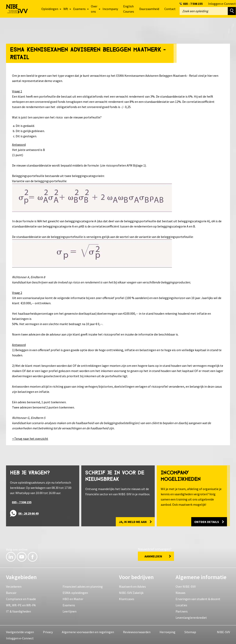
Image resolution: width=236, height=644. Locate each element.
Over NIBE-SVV (186, 586)
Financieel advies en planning (83, 586)
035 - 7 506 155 (193, 4)
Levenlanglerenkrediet (191, 617)
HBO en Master (73, 598)
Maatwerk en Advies (132, 586)
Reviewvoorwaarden (137, 631)
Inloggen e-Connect (222, 4)
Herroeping (167, 631)
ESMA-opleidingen (75, 592)
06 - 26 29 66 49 (28, 513)
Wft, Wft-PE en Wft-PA (21, 604)
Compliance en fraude (21, 598)
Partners (182, 611)
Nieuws (181, 592)
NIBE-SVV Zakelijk (131, 592)
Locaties (181, 604)
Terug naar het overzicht (30, 438)
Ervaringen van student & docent (198, 598)
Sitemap (190, 631)
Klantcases (127, 598)
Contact (170, 9)
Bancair (11, 592)
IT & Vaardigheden (18, 611)
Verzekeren (14, 586)
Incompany (110, 9)
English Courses (129, 9)
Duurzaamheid (149, 9)
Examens (69, 604)
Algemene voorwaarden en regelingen (88, 631)
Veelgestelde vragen (20, 631)
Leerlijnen (70, 611)
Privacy (48, 631)
